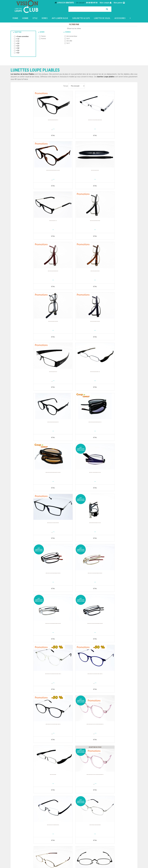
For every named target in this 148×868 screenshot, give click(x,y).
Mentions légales (49, 819)
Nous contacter (132, 816)
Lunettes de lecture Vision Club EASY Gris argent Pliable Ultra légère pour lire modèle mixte (115, 430)
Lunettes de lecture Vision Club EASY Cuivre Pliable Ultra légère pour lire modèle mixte (33, 430)
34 (70, 384)
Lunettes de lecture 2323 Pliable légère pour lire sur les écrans (115, 632)
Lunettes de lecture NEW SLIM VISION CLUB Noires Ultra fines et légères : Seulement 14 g (33, 532)
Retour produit (132, 808)
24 (70, 537)
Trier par (66, 86)
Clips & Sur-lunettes (17, 813)
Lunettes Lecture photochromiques (23, 808)
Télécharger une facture (129, 811)
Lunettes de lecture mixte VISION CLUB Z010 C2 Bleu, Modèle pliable (74, 683)
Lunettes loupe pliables (19, 811)
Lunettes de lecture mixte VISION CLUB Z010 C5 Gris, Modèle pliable (74, 734)
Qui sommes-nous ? (50, 803)
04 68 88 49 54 (92, 3)
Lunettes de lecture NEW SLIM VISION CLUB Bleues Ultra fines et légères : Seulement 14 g (115, 481)
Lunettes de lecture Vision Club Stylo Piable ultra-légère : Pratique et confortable (74, 124)
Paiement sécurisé (49, 808)
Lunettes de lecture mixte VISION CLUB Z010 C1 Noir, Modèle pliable (33, 683)
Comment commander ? (51, 816)
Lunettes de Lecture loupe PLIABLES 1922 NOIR (74, 173)
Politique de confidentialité (52, 821)
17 (74, 180)
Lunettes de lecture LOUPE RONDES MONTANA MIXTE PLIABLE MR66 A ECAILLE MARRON (115, 124)
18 (115, 180)
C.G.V (45, 824)
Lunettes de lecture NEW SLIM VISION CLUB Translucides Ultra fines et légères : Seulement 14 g (74, 481)
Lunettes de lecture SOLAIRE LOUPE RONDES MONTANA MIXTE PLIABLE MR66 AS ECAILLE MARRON (115, 328)
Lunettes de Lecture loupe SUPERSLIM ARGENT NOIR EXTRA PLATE (115, 173)
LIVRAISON (65, 3)
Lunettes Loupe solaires (19, 806)
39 (70, 486)
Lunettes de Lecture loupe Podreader (115, 529)
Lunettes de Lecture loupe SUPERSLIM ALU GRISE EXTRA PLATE (115, 224)
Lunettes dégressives (18, 803)
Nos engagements (49, 811)
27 (70, 282)
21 (74, 588)
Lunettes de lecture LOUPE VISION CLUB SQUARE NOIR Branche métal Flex (74, 377)
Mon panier (119, 3)
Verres (68, 32)
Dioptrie (18, 32)
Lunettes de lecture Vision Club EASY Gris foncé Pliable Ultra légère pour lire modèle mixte (33, 481)
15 (35, 129)
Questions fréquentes (50, 813)
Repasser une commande (128, 806)
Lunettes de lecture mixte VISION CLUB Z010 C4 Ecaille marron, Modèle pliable (33, 736)
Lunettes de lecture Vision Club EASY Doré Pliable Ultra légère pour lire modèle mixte (74, 430)
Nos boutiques (48, 806)
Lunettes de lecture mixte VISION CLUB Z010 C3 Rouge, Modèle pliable (115, 683)
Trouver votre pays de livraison (121, 788)
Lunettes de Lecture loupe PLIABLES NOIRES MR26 (74, 275)
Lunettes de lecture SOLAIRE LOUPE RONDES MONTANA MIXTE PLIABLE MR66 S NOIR (74, 328)
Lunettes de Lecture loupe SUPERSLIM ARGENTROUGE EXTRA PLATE (33, 224)
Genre (42, 32)
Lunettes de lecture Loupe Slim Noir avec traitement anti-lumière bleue (74, 581)
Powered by (133, 835)
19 (29, 129)
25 (33, 639)
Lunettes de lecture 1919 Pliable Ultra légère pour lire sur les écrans (33, 377)
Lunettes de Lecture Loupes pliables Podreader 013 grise (115, 275)
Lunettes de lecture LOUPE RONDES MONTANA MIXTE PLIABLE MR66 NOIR (33, 326)
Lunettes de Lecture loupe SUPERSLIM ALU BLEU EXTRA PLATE (33, 275)
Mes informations (131, 803)
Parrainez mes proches (129, 813)
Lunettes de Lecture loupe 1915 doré (33, 631)
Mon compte (106, 3)
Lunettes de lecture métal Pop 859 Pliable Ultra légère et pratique (115, 581)
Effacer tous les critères (74, 28)
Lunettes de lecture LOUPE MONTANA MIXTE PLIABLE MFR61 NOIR (33, 122)
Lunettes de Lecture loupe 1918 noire (74, 631)
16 (74, 129)
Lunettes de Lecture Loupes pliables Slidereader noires (115, 734)
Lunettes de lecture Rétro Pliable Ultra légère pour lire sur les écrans (115, 377)
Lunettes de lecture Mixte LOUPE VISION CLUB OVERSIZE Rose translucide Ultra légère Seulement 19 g (74, 532)
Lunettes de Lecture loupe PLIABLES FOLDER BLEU (33, 173)
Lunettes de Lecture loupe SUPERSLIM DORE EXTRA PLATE (74, 224)
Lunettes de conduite (18, 816)
